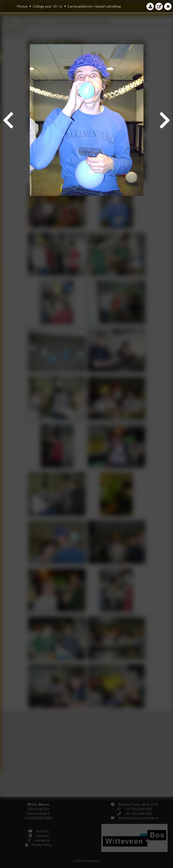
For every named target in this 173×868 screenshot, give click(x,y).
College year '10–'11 (48, 6)
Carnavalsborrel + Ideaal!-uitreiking (94, 6)
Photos (22, 6)
